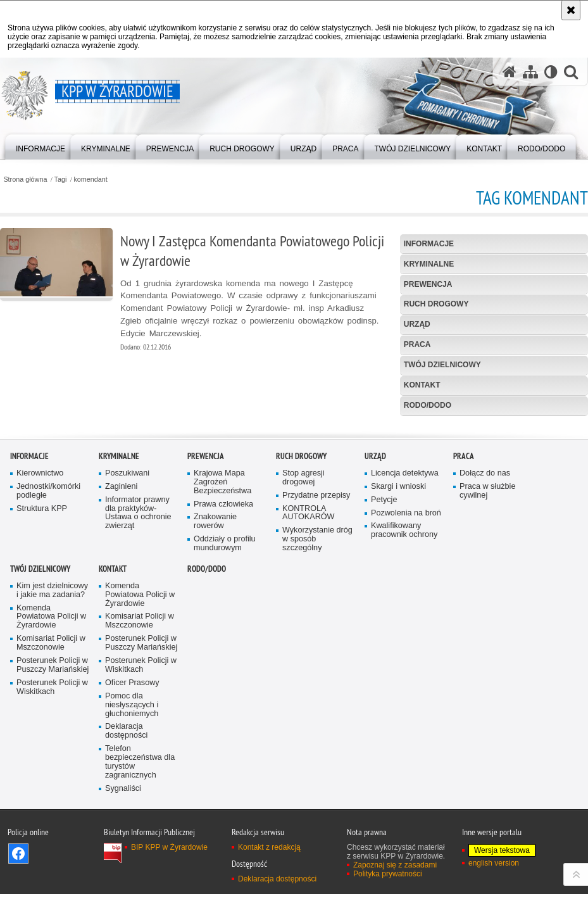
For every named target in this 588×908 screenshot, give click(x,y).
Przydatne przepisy (316, 665)
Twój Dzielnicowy (442, 365)
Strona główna (25, 180)
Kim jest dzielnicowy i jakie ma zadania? (52, 760)
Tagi (61, 180)
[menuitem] (41, 146)
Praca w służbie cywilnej (487, 661)
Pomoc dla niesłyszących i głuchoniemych (132, 874)
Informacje (429, 244)
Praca (417, 344)
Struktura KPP (42, 678)
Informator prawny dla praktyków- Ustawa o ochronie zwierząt (138, 682)
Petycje (384, 669)
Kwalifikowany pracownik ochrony (404, 700)
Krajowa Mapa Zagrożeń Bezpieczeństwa (222, 652)
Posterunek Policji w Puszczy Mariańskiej (53, 835)
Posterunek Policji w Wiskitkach (52, 857)
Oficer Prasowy (132, 853)
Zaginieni (121, 656)
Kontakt (422, 385)
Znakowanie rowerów (215, 691)
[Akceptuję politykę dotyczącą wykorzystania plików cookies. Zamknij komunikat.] (571, 10)
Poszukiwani (127, 643)
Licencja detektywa (405, 643)
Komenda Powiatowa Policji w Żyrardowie (51, 786)
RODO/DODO (428, 405)
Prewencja (428, 284)
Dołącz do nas (485, 643)
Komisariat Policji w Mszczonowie (51, 813)
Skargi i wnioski (398, 656)
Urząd (417, 324)
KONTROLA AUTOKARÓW (309, 682)
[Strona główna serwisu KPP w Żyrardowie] (510, 72)
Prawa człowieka (223, 673)
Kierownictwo (40, 643)
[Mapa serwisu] (530, 72)
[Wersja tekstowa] (551, 72)
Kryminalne (429, 264)
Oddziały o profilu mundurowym (225, 713)
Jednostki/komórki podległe (48, 661)
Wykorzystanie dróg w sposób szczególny (317, 709)
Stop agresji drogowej (303, 647)
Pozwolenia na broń (406, 682)
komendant (90, 180)
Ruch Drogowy (436, 304)
